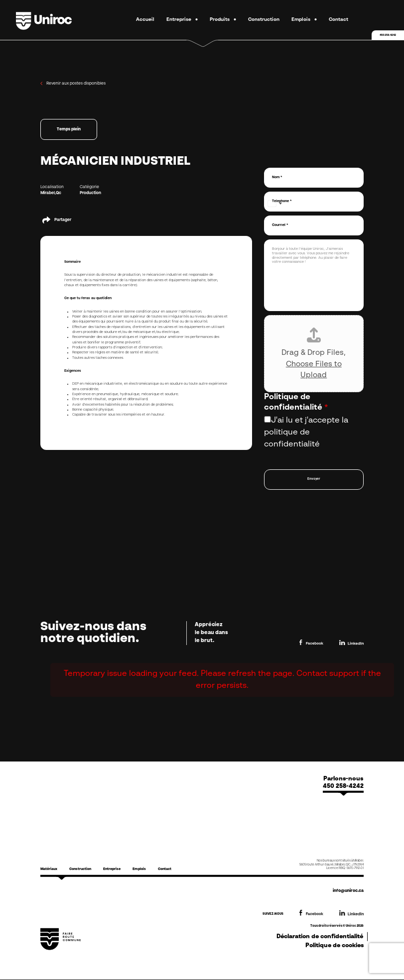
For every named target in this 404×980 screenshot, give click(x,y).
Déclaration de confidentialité (320, 936)
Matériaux (49, 869)
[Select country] (274, 204)
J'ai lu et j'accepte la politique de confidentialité (306, 433)
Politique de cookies (335, 945)
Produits (220, 20)
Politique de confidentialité (296, 402)
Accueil (145, 20)
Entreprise (179, 20)
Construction (264, 20)
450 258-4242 (388, 35)
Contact (338, 20)
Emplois (301, 20)
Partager (63, 220)
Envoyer (314, 479)
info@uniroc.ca (348, 891)
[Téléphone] (314, 202)
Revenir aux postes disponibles (73, 83)
